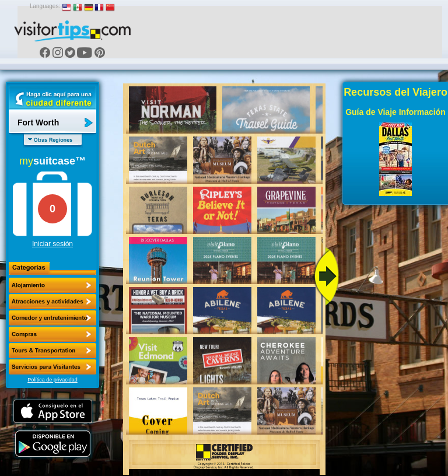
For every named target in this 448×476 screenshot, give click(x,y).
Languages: (45, 6)
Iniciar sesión (52, 244)
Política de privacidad (52, 380)
